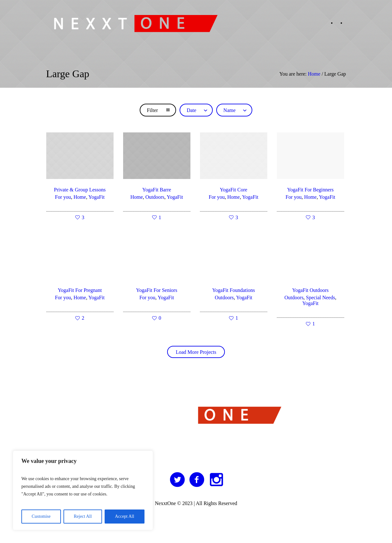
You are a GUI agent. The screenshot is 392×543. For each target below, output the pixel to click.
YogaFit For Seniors (157, 290)
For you (63, 197)
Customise (41, 516)
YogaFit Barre (157, 190)
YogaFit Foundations (233, 290)
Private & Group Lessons (80, 190)
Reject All (83, 516)
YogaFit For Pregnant (80, 290)
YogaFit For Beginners (310, 190)
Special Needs (320, 298)
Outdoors (155, 197)
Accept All (124, 516)
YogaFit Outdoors (310, 290)
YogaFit (96, 197)
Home (314, 74)
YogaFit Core (233, 190)
